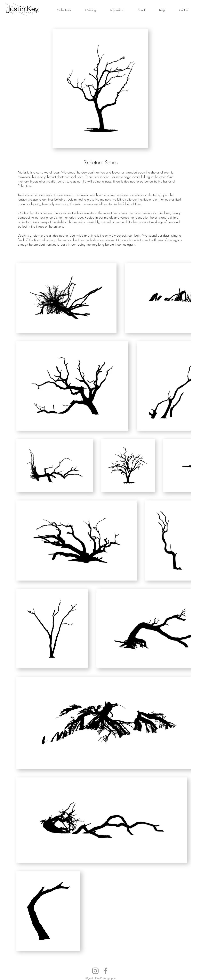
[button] (64, 10)
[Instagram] (95, 971)
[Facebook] (105, 971)
